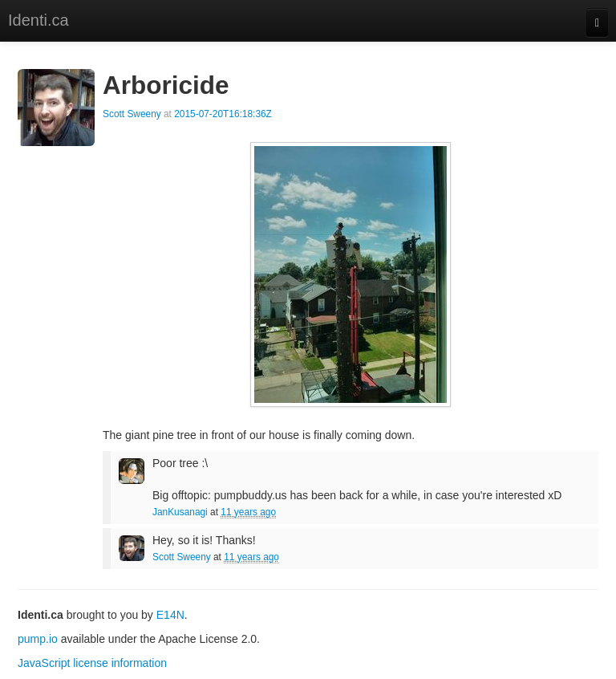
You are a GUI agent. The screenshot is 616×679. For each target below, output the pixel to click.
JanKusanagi (180, 512)
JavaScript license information (92, 663)
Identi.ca (38, 20)
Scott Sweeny (132, 114)
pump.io (38, 639)
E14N (170, 615)
